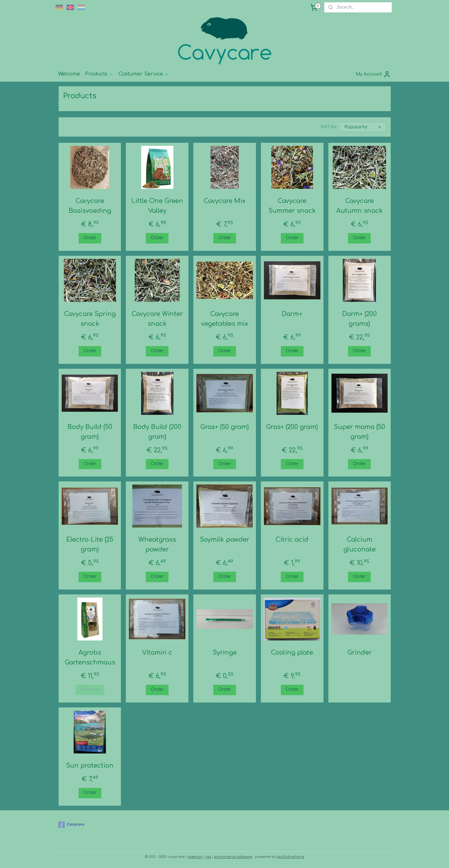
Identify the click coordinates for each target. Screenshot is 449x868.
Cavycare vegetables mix (225, 319)
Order (90, 238)
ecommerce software (233, 857)
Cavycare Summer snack (292, 206)
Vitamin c (157, 653)
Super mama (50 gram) (359, 432)
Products (99, 74)
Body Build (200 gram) (157, 432)
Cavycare (71, 825)
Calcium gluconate (359, 545)
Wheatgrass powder (157, 545)
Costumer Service (144, 74)
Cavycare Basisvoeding (90, 206)
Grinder (359, 653)
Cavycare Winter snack (157, 319)
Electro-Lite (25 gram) (90, 545)
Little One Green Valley (157, 206)
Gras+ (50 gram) (224, 427)
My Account (373, 74)
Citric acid (292, 540)
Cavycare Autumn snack (359, 206)
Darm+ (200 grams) (359, 319)
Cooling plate (292, 653)
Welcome (69, 74)
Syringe (224, 653)
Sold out (90, 689)
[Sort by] (363, 127)
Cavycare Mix (224, 201)
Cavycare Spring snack (90, 319)
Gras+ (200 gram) (292, 427)
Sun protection (90, 766)
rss (208, 857)
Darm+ (292, 314)
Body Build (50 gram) (90, 432)
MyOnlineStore (290, 857)
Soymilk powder (225, 540)
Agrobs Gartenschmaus (90, 658)
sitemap (195, 857)
